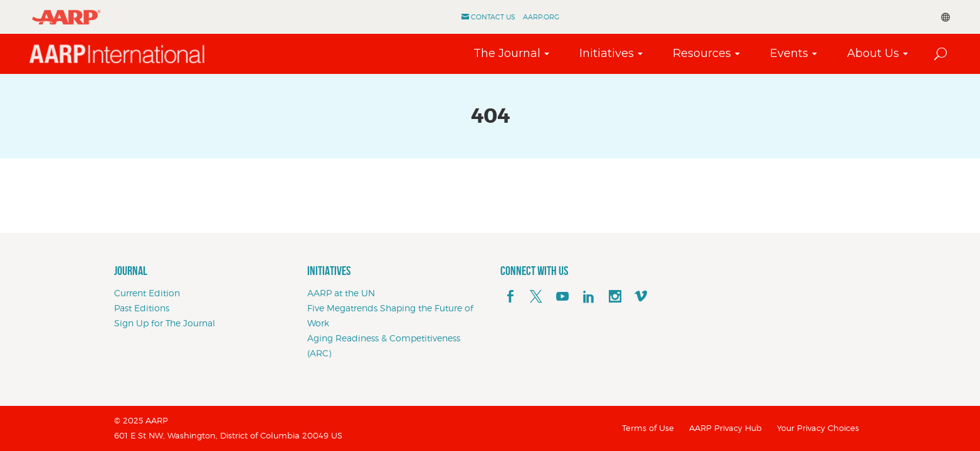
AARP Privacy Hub (725, 428)
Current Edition (147, 293)
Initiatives (606, 53)
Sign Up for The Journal (165, 323)
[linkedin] (589, 297)
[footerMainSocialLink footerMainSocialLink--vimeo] (641, 297)
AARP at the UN (341, 293)
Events (788, 53)
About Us (872, 53)
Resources (701, 53)
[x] (536, 297)
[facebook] (510, 297)
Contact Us (493, 17)
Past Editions (142, 308)
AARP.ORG (541, 17)
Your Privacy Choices (818, 428)
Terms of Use (648, 428)
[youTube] (562, 297)
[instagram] (615, 297)
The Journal (506, 53)
